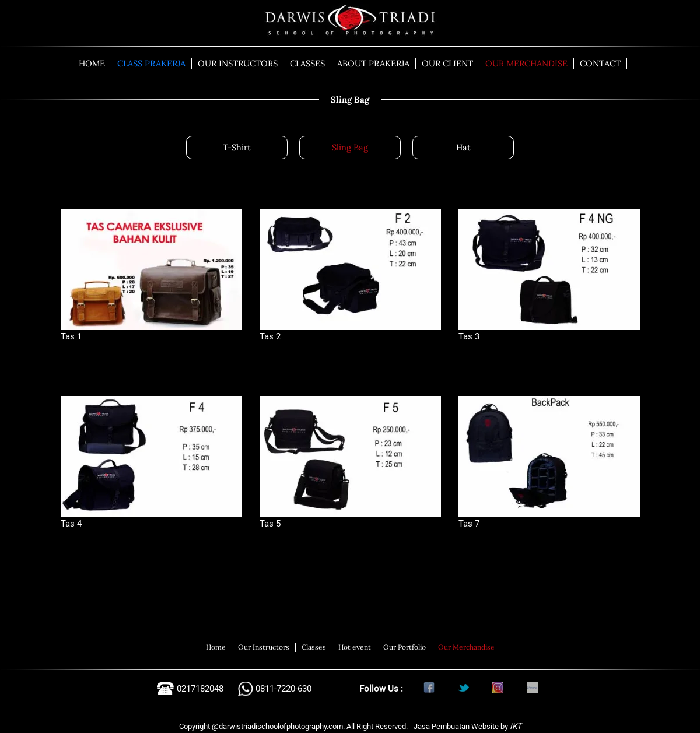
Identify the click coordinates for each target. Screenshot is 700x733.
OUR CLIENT (447, 63)
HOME (92, 63)
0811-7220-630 (283, 689)
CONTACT (600, 63)
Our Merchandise (466, 647)
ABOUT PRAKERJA (373, 63)
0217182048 (200, 689)
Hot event (355, 647)
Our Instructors (264, 647)
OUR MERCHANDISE (526, 63)
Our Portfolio (405, 647)
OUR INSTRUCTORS (238, 63)
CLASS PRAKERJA (151, 63)
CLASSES (307, 63)
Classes (314, 647)
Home (216, 647)
